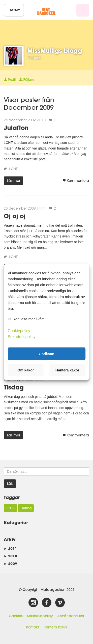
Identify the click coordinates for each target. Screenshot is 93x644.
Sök (10, 484)
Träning (26, 508)
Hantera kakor (55, 627)
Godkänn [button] (46, 354)
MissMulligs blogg (55, 51)
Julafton (16, 128)
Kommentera (76, 181)
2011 (10, 548)
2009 (10, 564)
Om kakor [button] (26, 370)
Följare (27, 80)
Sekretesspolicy (40, 616)
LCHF (14, 169)
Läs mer (14, 181)
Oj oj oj (15, 216)
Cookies (16, 616)
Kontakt (32, 627)
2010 (10, 556)
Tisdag (14, 387)
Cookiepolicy (19, 331)
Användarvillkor (71, 616)
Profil (10, 80)
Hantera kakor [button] (67, 370)
